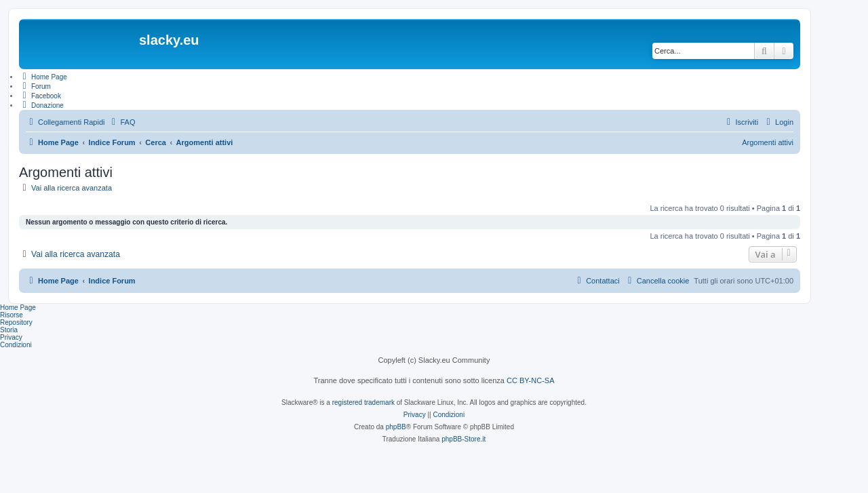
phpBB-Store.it (463, 439)
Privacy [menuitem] (11, 337)
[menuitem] (121, 122)
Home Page (18, 308)
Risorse (12, 315)
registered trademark (363, 402)
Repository (16, 322)
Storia (9, 330)
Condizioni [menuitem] (16, 345)
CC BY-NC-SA (531, 380)
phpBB (396, 427)
